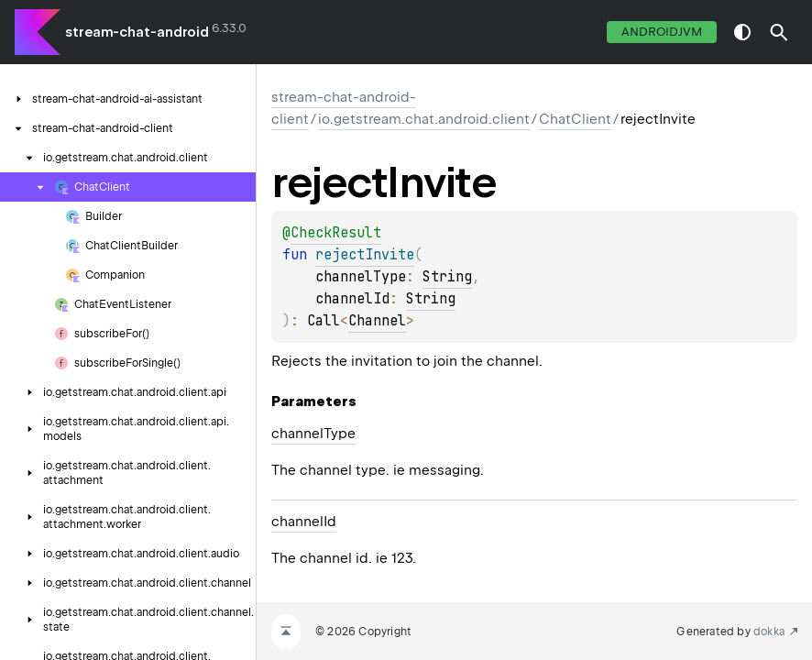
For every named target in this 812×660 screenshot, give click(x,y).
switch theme (742, 32)
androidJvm (662, 32)
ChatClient (575, 119)
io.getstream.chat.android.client (424, 119)
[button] (779, 32)
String (447, 277)
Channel (377, 321)
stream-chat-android (137, 32)
